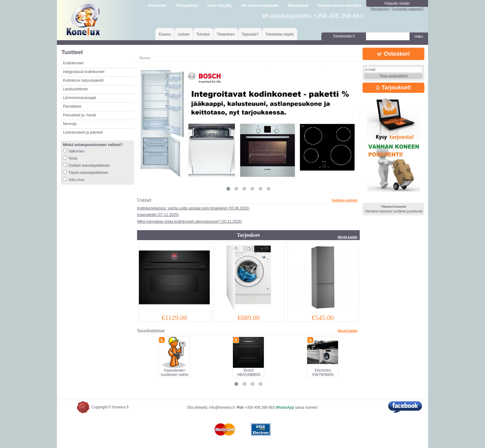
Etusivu (165, 34)
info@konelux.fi (222, 407)
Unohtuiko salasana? (408, 9)
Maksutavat (298, 6)
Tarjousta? (250, 34)
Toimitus (203, 34)
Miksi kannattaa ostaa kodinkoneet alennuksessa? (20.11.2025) (189, 222)
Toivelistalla (344, 36)
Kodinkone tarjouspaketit (83, 80)
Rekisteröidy (380, 9)
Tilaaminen (226, 34)
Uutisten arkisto (344, 200)
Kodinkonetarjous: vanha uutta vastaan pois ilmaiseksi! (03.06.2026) (193, 208)
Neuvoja (70, 124)
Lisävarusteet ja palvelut (83, 132)
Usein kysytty (219, 6)
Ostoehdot (157, 6)
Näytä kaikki (348, 237)
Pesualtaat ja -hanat (79, 115)
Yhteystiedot (187, 6)
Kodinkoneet (73, 63)
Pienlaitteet (72, 106)
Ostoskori (393, 54)
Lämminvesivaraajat (79, 98)
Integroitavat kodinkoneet (84, 72)
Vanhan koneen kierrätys (339, 6)
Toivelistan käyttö (279, 34)
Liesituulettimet (75, 89)
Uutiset (184, 34)
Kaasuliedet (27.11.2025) (158, 215)
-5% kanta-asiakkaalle (260, 6)
